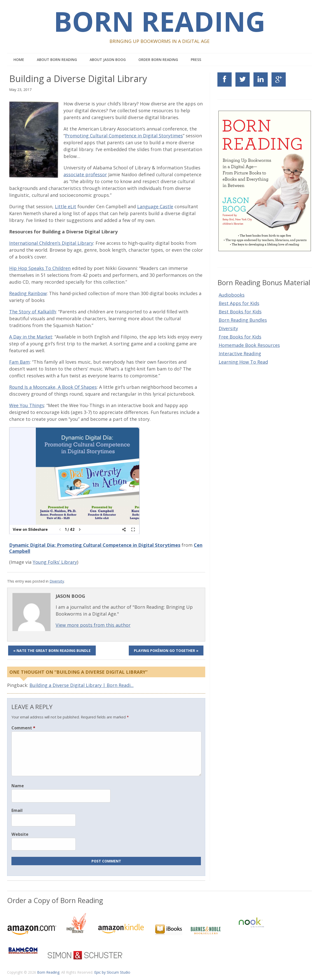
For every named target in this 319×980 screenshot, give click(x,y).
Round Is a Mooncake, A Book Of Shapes (53, 387)
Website (20, 834)
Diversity (57, 581)
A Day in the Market (31, 337)
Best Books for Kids (240, 312)
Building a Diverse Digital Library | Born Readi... (82, 685)
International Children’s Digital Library (51, 243)
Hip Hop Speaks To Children (40, 268)
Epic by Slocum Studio (112, 972)
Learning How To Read (243, 362)
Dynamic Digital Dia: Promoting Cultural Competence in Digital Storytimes (95, 545)
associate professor (85, 174)
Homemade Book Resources (249, 345)
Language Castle (155, 206)
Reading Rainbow (28, 293)
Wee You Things (27, 405)
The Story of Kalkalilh (33, 312)
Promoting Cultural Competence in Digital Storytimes (124, 136)
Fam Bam (19, 362)
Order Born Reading (158, 60)
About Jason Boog (108, 60)
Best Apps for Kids (239, 303)
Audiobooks (232, 295)
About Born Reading (57, 60)
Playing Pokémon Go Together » (166, 650)
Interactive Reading (240, 354)
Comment (23, 728)
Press (196, 60)
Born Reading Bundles (243, 320)
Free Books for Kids (240, 337)
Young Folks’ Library (55, 562)
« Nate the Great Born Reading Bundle (52, 650)
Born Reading (160, 21)
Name (18, 786)
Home (19, 60)
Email (17, 810)
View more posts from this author (93, 625)
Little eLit (66, 206)
